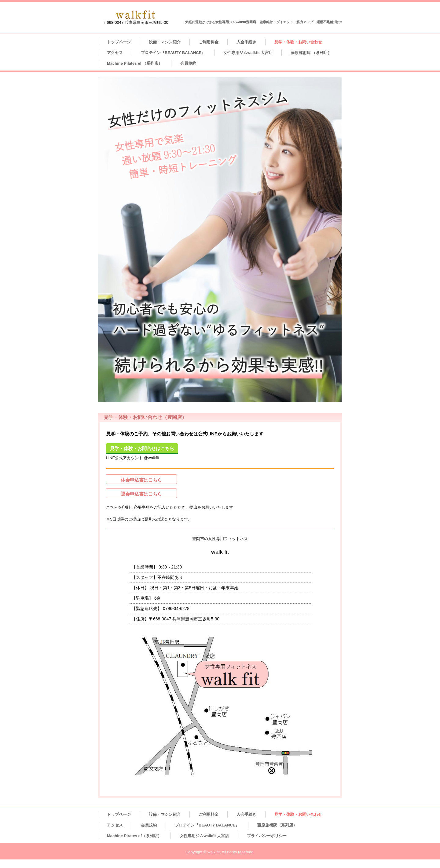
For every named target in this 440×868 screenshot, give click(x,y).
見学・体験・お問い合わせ (298, 42)
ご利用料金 (209, 42)
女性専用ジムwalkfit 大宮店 (248, 53)
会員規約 (188, 63)
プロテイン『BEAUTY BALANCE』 (173, 53)
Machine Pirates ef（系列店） (134, 836)
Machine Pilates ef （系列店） (135, 63)
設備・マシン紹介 (165, 42)
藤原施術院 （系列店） (311, 53)
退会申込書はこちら (141, 494)
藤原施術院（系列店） (277, 825)
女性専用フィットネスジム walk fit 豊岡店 (136, 15)
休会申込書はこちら (141, 480)
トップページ (119, 42)
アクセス (115, 53)
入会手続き (246, 42)
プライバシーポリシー (267, 836)
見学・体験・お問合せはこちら (142, 448)
